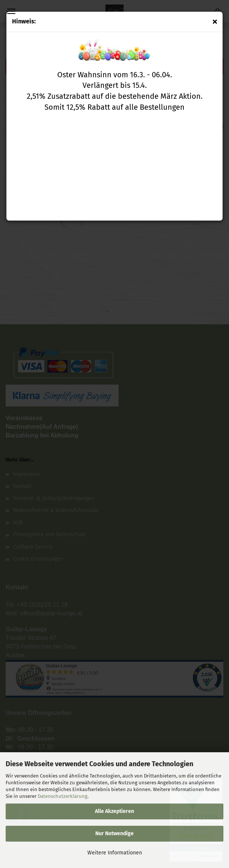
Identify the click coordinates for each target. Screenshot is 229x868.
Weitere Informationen (115, 853)
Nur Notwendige (114, 833)
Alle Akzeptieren (114, 811)
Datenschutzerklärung (63, 796)
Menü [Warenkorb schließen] (11, 11)
